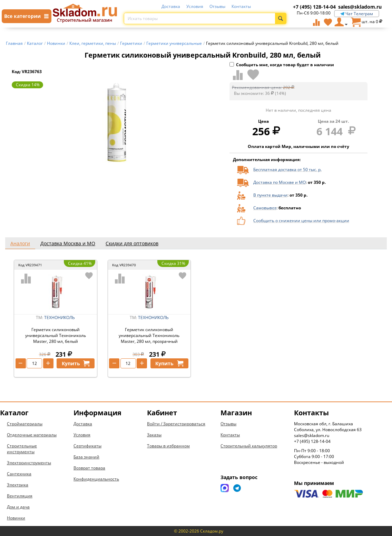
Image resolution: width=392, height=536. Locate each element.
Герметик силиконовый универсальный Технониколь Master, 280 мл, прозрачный (149, 335)
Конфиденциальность (96, 479)
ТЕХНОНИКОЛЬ (60, 317)
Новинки (16, 518)
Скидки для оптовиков (132, 243)
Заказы (154, 435)
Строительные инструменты (22, 449)
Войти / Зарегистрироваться (176, 424)
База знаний (86, 457)
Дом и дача (18, 507)
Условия (195, 6)
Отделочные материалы (32, 435)
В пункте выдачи (270, 195)
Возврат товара (89, 468)
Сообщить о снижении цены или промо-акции (301, 221)
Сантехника (19, 474)
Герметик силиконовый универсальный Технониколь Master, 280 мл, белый (56, 335)
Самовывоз (265, 208)
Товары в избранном (168, 446)
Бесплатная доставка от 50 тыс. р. (287, 170)
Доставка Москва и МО (68, 243)
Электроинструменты (29, 463)
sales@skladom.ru (360, 7)
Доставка (171, 6)
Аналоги (20, 243)
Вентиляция (20, 496)
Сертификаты (87, 446)
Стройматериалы (25, 424)
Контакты (241, 6)
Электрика (18, 485)
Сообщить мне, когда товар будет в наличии (282, 65)
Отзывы (217, 6)
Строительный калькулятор (249, 446)
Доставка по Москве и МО (280, 182)
